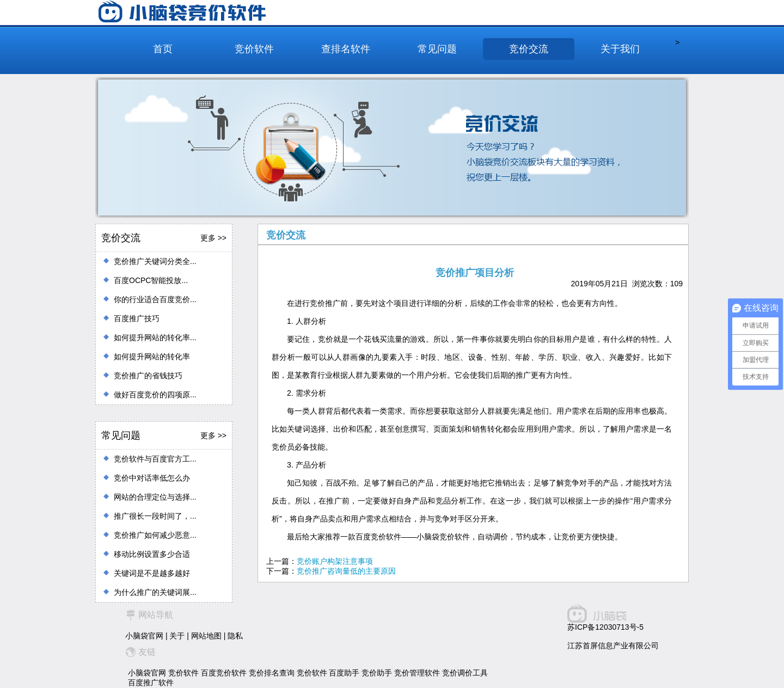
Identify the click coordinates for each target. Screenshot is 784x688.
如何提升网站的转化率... (155, 337)
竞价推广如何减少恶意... (155, 535)
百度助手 (344, 673)
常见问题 (437, 49)
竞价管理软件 (417, 673)
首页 (163, 49)
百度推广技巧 (137, 318)
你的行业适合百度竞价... (155, 299)
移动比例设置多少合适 (152, 554)
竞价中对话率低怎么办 (152, 478)
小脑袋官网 (144, 636)
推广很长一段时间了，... (155, 516)
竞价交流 (529, 49)
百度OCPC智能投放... (151, 280)
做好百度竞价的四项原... (155, 395)
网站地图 (206, 636)
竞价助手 (377, 673)
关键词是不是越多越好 (152, 573)
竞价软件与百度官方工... (155, 459)
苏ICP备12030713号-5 (605, 627)
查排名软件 (346, 49)
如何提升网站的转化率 (152, 357)
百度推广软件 (151, 683)
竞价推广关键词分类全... (155, 261)
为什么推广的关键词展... (155, 592)
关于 (177, 636)
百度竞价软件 (224, 673)
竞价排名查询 (272, 673)
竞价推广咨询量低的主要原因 (346, 571)
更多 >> (213, 238)
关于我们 (620, 49)
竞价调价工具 (465, 673)
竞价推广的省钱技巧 (148, 376)
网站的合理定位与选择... (155, 497)
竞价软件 (254, 49)
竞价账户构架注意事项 (335, 561)
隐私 (235, 636)
